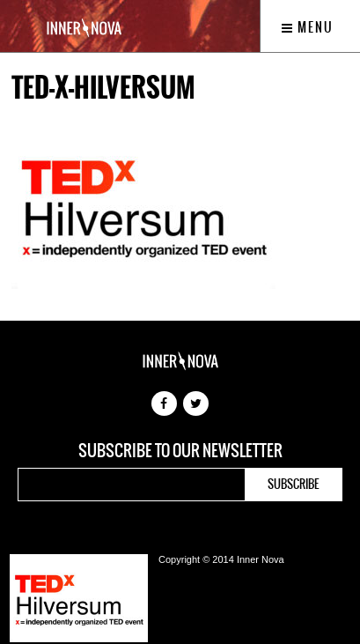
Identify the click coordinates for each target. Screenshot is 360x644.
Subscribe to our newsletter (180, 451)
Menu (308, 27)
